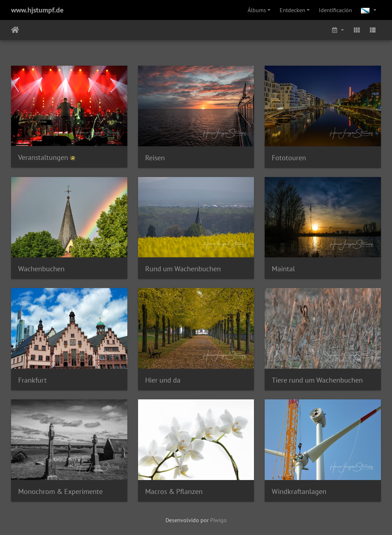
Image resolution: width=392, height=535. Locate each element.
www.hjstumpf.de (37, 10)
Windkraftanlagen (299, 491)
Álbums (257, 10)
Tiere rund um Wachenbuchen (317, 380)
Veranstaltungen (43, 157)
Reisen (155, 158)
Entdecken (292, 10)
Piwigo (218, 520)
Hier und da (163, 380)
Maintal (283, 269)
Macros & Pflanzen (174, 491)
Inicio (15, 30)
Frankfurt (32, 380)
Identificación (335, 10)
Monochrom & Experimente (60, 491)
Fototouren (289, 158)
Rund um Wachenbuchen (183, 269)
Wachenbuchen (41, 269)
